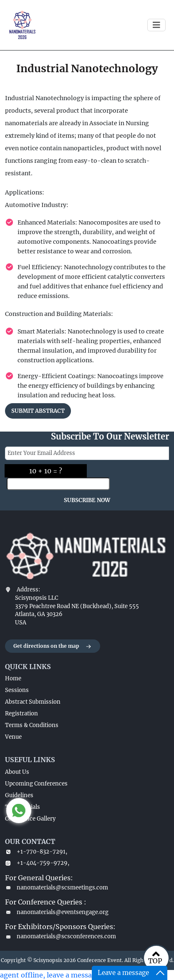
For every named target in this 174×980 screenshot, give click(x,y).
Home (13, 678)
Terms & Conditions (32, 725)
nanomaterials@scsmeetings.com (57, 888)
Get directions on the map (53, 647)
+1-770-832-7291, (36, 852)
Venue (13, 737)
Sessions (17, 690)
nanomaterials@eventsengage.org (57, 912)
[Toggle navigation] (156, 25)
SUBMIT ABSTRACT (38, 411)
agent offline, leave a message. (51, 975)
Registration (21, 714)
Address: (28, 590)
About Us (17, 772)
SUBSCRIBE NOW (87, 500)
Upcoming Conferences (36, 784)
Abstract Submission (33, 702)
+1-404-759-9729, (37, 863)
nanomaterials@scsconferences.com (61, 936)
